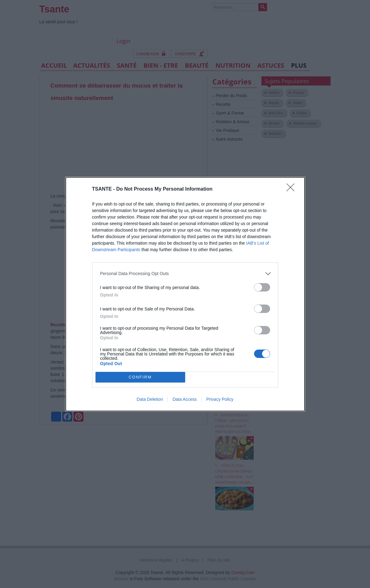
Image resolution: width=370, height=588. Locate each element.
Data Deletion (150, 399)
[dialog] (185, 294)
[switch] (262, 287)
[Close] (292, 189)
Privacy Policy (220, 399)
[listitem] (185, 274)
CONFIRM (140, 377)
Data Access (185, 399)
